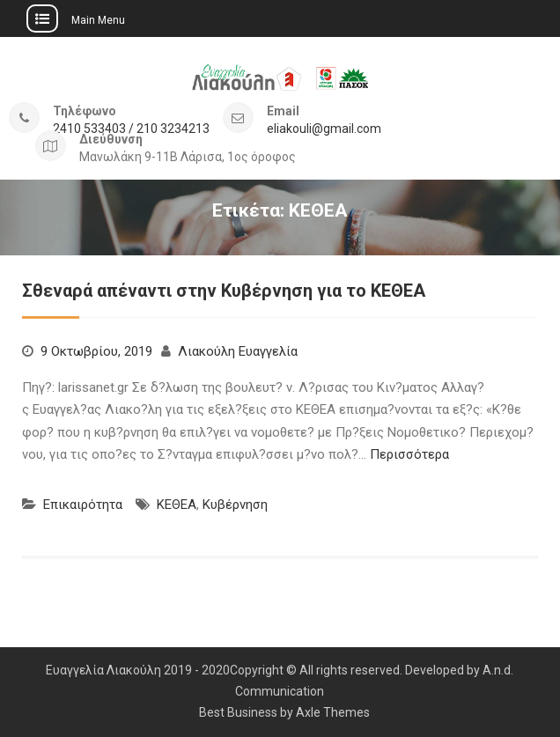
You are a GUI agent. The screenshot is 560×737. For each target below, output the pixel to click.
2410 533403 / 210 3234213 (131, 129)
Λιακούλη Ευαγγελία (238, 351)
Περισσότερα (409, 454)
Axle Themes (333, 712)
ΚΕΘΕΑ (177, 505)
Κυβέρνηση (235, 505)
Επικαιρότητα (83, 505)
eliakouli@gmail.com (324, 129)
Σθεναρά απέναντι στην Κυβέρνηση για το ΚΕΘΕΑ (224, 291)
